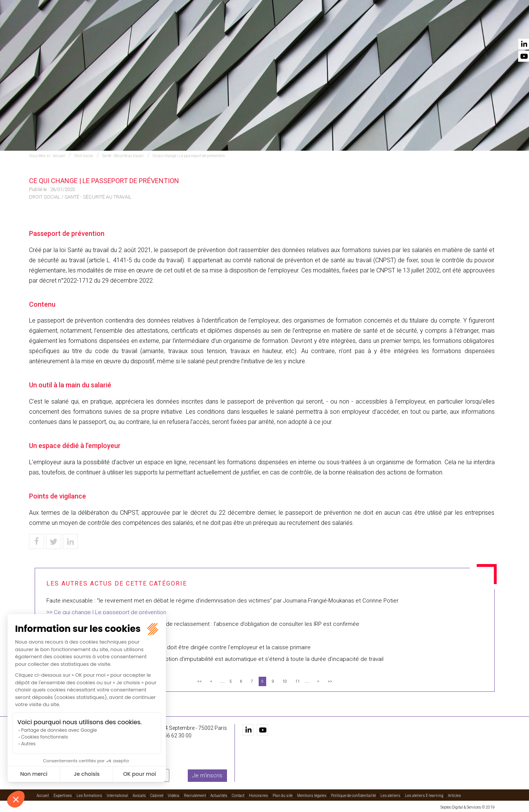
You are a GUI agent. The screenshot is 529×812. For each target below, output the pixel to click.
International (268, 27)
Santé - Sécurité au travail (123, 156)
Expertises (173, 27)
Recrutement (404, 27)
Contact (482, 27)
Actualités (447, 27)
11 (297, 681)
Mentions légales (312, 796)
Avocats (308, 27)
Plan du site (283, 796)
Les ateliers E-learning (424, 796)
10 (285, 681)
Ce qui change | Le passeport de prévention (189, 156)
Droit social (84, 156)
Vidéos (367, 27)
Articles (455, 796)
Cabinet (339, 27)
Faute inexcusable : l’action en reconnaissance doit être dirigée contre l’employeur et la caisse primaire (179, 647)
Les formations (218, 27)
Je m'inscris (207, 775)
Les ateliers (390, 796)
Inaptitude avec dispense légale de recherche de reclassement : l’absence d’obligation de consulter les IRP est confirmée (203, 624)
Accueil (139, 27)
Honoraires (258, 796)
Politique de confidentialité (353, 796)
